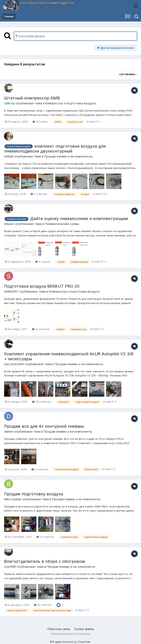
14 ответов (41, 329)
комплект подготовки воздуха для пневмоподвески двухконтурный (55, 149)
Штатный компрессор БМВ (32, 98)
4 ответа (43, 262)
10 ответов (43, 605)
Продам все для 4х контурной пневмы (44, 426)
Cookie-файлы (84, 629)
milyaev (9, 224)
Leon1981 (10, 567)
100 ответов (42, 402)
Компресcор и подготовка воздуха (70, 103)
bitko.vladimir (13, 499)
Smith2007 (11, 291)
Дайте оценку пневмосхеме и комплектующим (79, 219)
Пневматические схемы (62, 224)
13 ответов (45, 537)
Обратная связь (59, 629)
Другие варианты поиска (115, 48)
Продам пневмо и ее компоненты (68, 156)
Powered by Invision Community (71, 634)
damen (9, 431)
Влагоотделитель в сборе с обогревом (45, 561)
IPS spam (56, 642)
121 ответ (40, 122)
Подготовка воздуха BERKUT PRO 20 (42, 286)
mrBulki (9, 156)
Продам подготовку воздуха (34, 494)
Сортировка (128, 74)
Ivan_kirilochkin (14, 364)
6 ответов (39, 194)
